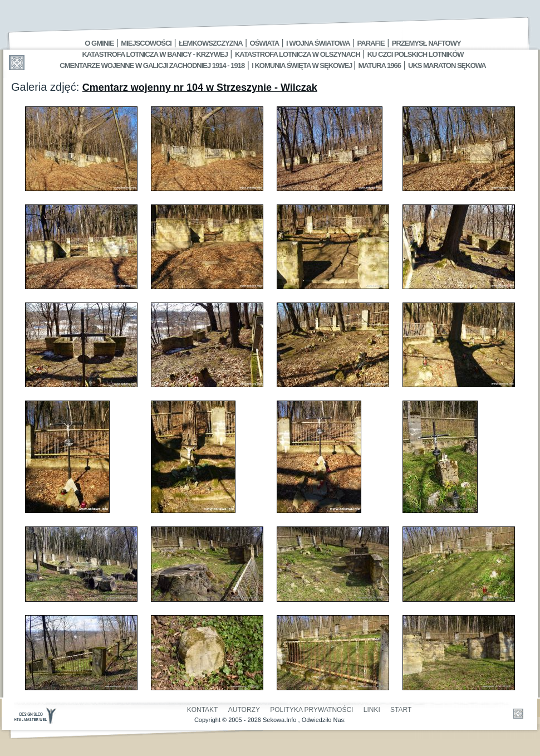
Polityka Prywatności (311, 710)
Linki (372, 710)
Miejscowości (146, 43)
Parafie (371, 43)
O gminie (99, 43)
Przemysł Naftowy (426, 43)
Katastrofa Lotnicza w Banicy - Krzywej (154, 54)
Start (401, 710)
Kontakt (203, 710)
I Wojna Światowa (318, 43)
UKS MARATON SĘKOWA (447, 65)
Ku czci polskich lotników (416, 54)
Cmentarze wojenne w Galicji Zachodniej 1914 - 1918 (152, 65)
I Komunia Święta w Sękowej (303, 65)
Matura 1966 (380, 65)
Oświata (264, 43)
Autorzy (244, 710)
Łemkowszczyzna (211, 43)
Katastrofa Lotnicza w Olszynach (298, 54)
